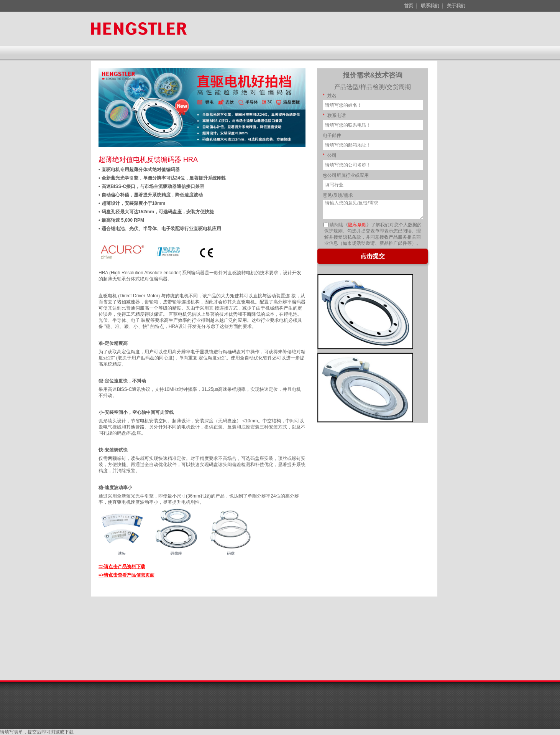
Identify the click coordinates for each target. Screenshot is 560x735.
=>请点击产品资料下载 (122, 567)
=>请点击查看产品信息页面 (126, 575)
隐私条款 (357, 225)
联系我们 (430, 6)
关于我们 (456, 6)
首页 (409, 6)
